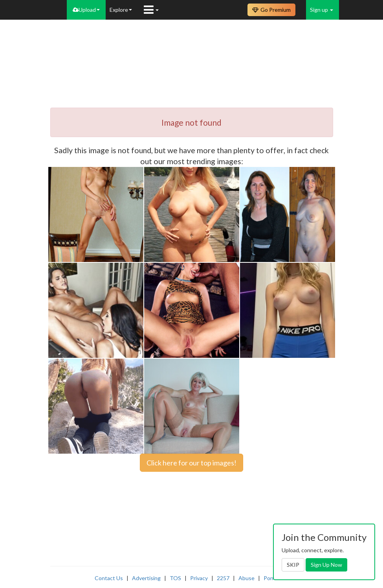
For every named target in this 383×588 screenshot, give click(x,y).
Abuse (246, 578)
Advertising (146, 578)
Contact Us (109, 578)
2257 (223, 578)
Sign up (322, 10)
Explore (121, 10)
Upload (86, 10)
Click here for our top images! (191, 463)
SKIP (293, 565)
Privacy (199, 578)
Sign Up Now (326, 565)
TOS (175, 578)
